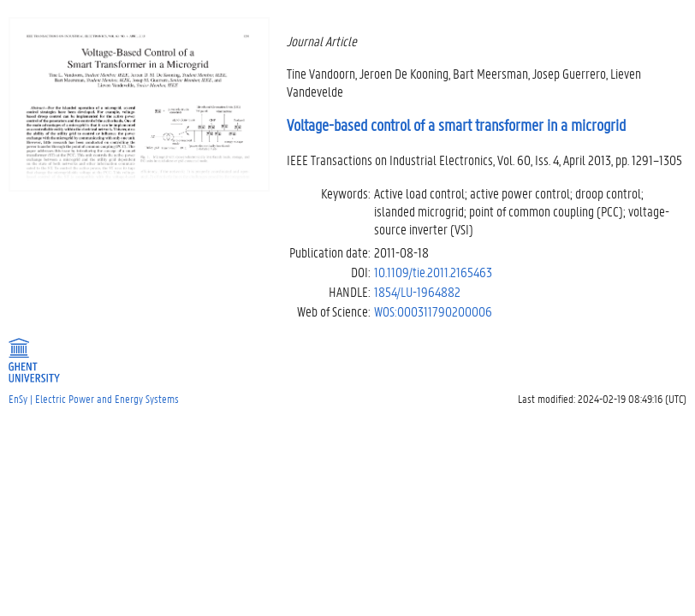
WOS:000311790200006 (433, 311)
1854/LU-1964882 (417, 291)
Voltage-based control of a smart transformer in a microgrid (456, 125)
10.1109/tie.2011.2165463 (433, 272)
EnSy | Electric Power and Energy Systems (94, 398)
